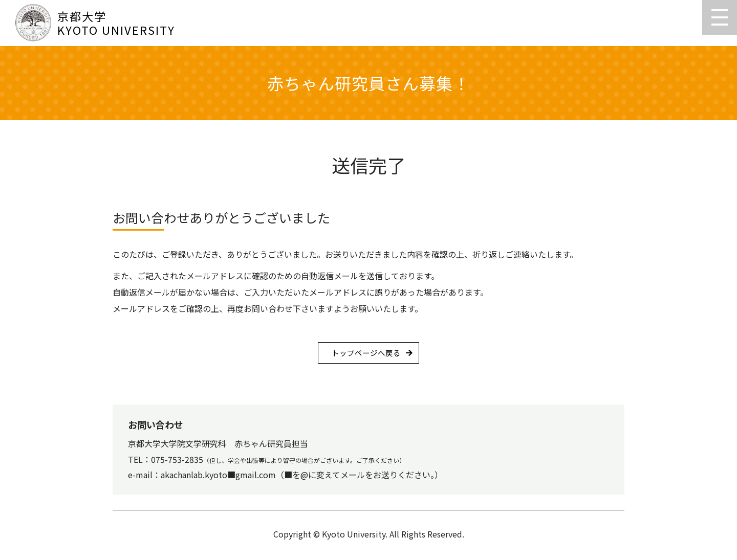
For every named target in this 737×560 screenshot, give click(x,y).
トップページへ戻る (366, 354)
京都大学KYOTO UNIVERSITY (95, 23)
